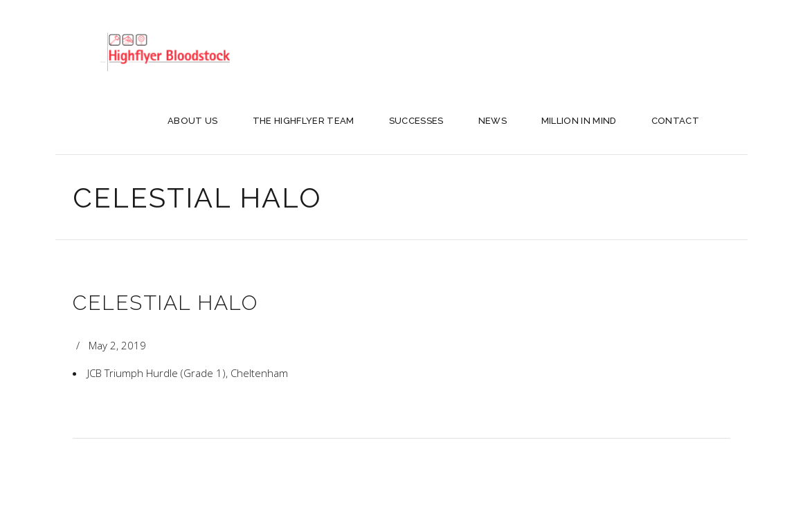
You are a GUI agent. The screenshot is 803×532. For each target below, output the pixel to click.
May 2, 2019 (117, 345)
